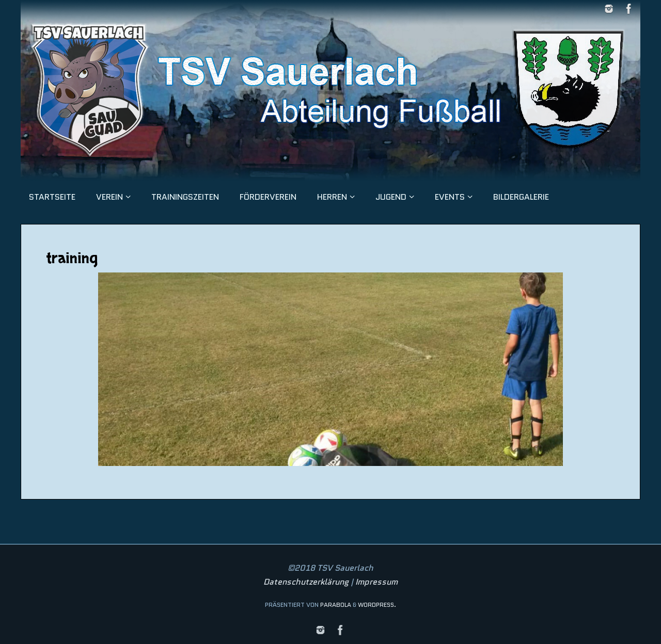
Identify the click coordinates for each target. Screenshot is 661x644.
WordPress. (377, 605)
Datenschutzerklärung (306, 582)
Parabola (336, 605)
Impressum (376, 582)
